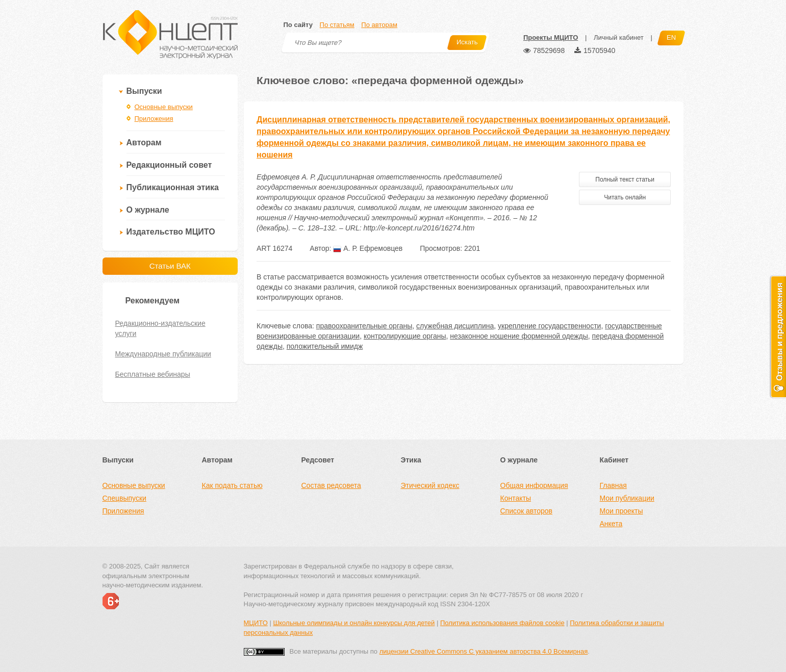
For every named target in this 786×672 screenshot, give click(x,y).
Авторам (144, 143)
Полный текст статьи (625, 179)
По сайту (298, 25)
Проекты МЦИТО (551, 37)
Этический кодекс (430, 485)
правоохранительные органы (364, 326)
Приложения (154, 119)
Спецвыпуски (124, 498)
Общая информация (534, 485)
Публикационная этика (173, 187)
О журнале (148, 210)
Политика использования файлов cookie (502, 623)
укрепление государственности (549, 326)
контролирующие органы (405, 336)
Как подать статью (232, 485)
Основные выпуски (164, 107)
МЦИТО (256, 623)
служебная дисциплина (455, 326)
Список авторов (526, 511)
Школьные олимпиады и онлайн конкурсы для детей (354, 623)
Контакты (516, 498)
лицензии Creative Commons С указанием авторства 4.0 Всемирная (484, 651)
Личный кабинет (619, 37)
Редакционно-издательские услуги (160, 328)
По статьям (337, 25)
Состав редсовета (331, 485)
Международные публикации (163, 354)
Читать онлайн (625, 197)
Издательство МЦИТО (171, 232)
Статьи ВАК (170, 266)
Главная (613, 485)
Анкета (611, 524)
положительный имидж (325, 346)
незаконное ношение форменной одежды (519, 336)
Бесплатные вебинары (153, 374)
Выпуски (144, 91)
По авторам (379, 25)
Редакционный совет (169, 165)
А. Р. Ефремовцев (368, 248)
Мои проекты (622, 511)
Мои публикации (627, 498)
